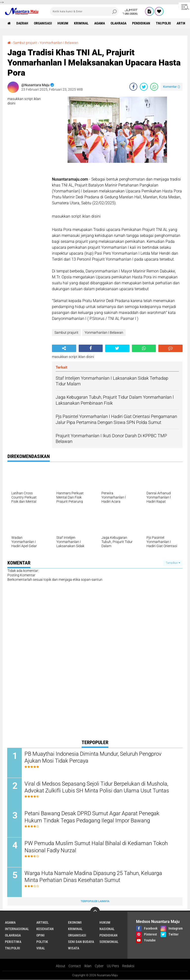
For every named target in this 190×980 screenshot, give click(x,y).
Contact (75, 966)
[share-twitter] (144, 87)
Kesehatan (45, 929)
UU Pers (113, 966)
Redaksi (128, 966)
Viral (41, 948)
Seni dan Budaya (81, 942)
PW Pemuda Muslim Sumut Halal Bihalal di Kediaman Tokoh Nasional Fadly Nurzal (96, 847)
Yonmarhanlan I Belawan (59, 43)
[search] (84, 11)
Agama (100, 23)
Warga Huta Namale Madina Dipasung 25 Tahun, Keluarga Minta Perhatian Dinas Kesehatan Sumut (94, 877)
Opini (40, 936)
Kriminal (82, 23)
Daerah (22, 23)
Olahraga (119, 23)
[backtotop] (95, 912)
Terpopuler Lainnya (95, 902)
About (61, 966)
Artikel (43, 923)
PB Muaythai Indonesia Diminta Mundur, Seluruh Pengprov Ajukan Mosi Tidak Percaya (93, 757)
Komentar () (172, 87)
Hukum (63, 23)
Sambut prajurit (25, 43)
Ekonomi (75, 923)
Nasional (107, 929)
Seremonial (109, 942)
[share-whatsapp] (154, 87)
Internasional (17, 929)
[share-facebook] (133, 87)
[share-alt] (64, 348)
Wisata (74, 948)
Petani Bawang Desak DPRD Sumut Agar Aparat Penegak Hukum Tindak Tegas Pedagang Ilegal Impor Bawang (92, 817)
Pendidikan (141, 23)
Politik (42, 942)
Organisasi (43, 23)
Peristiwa (13, 942)
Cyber (99, 966)
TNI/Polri (164, 23)
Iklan (88, 966)
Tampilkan (173, 563)
